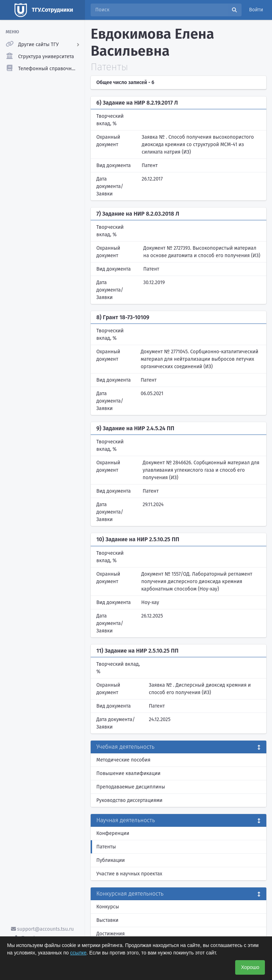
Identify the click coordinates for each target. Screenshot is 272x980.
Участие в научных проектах (129, 874)
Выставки (107, 920)
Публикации (110, 860)
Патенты (106, 847)
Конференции (113, 833)
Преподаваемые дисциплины (131, 787)
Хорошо (250, 967)
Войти (256, 10)
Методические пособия (123, 760)
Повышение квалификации (128, 773)
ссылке (78, 953)
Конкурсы (108, 907)
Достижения (110, 934)
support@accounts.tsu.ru (42, 929)
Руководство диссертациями (129, 800)
